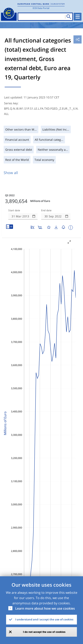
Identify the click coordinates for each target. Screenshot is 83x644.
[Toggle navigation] (78, 17)
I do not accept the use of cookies (44, 632)
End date (46, 210)
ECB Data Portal (41, 8)
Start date (14, 210)
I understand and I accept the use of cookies (44, 619)
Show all (11, 173)
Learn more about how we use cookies (45, 608)
